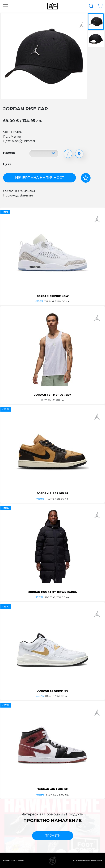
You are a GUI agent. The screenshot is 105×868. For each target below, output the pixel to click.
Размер (9, 153)
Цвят (7, 164)
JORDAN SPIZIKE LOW (53, 296)
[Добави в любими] (86, 178)
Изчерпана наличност (40, 178)
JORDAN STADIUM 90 (53, 691)
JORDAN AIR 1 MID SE (52, 789)
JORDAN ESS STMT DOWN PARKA (53, 592)
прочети (53, 836)
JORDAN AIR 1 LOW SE (53, 493)
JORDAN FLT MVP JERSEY (52, 395)
